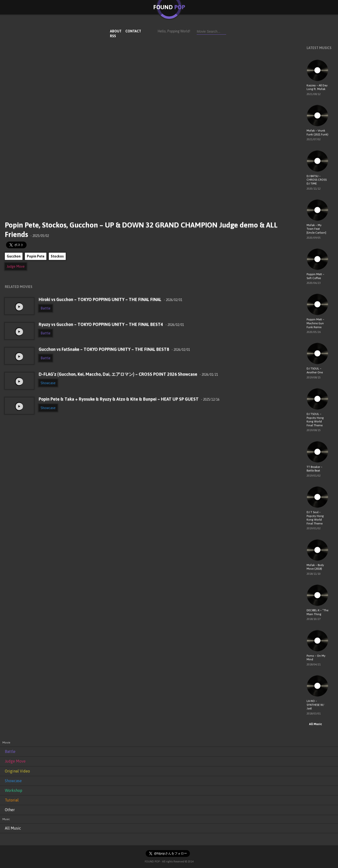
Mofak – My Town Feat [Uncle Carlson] (316, 229)
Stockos (57, 256)
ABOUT (116, 31)
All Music (314, 724)
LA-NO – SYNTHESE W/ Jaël (315, 705)
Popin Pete (36, 256)
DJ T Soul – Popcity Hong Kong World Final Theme (315, 518)
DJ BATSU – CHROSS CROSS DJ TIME (317, 180)
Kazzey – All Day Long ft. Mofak (317, 87)
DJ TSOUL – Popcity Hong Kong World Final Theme (315, 420)
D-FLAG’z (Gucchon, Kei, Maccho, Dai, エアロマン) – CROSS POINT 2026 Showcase (128, 374)
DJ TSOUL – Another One (315, 370)
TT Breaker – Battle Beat (314, 469)
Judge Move (16, 266)
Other (10, 810)
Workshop (14, 790)
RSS (113, 36)
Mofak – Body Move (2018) (315, 567)
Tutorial (12, 800)
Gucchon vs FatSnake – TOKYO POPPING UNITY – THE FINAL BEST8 (114, 349)
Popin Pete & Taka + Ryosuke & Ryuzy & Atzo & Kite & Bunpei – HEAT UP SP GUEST (129, 399)
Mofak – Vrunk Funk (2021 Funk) (317, 132)
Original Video (17, 771)
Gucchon (14, 256)
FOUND (169, 7)
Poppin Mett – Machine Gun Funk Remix (315, 323)
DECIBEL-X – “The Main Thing (317, 612)
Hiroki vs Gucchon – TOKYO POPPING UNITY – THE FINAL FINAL (110, 299)
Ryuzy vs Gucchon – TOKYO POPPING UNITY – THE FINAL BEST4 (111, 324)
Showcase (48, 383)
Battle (46, 308)
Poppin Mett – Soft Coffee (315, 276)
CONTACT (133, 31)
